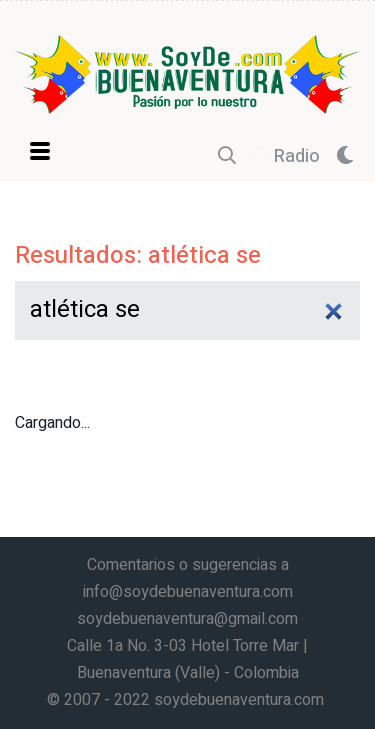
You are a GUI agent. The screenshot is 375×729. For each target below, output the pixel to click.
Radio (286, 156)
